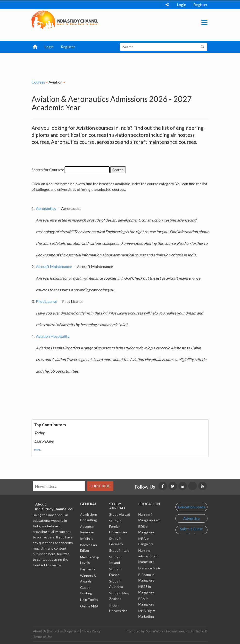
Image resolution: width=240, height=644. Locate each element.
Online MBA (89, 606)
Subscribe (100, 486)
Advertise (191, 518)
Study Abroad (120, 514)
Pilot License (46, 301)
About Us (40, 631)
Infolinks (87, 539)
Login (182, 5)
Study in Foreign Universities (118, 526)
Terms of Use (43, 637)
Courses (38, 82)
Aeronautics (46, 208)
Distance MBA (149, 568)
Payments (88, 569)
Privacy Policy (91, 631)
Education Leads (191, 507)
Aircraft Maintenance (54, 266)
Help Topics (89, 600)
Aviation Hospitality (53, 336)
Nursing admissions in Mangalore (148, 556)
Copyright (72, 631)
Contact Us (56, 631)
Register (200, 5)
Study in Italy (119, 550)
